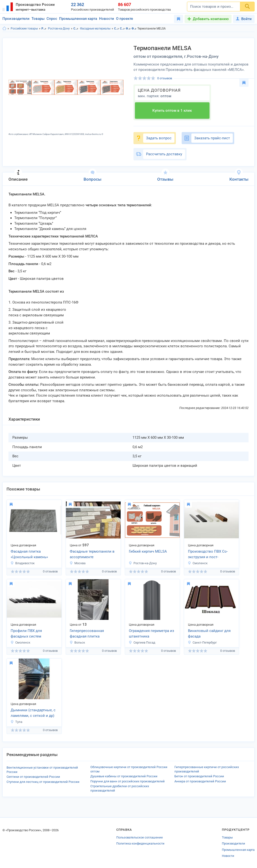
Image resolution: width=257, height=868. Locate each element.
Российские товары (24, 29)
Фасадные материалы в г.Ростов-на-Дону (134, 29)
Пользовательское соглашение (140, 837)
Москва (78, 563)
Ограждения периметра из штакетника (152, 634)
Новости (107, 19)
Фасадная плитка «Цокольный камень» (29, 554)
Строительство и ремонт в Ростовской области (117, 29)
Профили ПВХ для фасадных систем (26, 634)
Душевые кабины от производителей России (124, 776)
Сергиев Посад (142, 642)
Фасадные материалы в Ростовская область (128, 29)
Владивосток (23, 563)
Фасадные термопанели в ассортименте (92, 554)
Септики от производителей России (33, 777)
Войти (244, 19)
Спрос (52, 19)
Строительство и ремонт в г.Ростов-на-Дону (122, 29)
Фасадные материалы (95, 29)
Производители (16, 19)
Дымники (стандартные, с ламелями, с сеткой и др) (33, 713)
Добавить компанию (211, 19)
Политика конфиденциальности (140, 843)
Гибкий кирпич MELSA (148, 551)
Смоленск (198, 563)
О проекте (125, 19)
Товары (38, 19)
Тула (16, 722)
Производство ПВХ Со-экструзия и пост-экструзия (208, 555)
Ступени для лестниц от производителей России (43, 782)
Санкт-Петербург (202, 642)
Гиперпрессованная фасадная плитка (87, 634)
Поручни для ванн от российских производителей (128, 781)
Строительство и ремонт (76, 29)
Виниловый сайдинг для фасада (209, 634)
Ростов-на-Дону (59, 29)
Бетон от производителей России (199, 776)
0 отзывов (165, 78)
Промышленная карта (78, 19)
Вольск (77, 642)
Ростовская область (44, 29)
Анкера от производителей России (200, 781)
